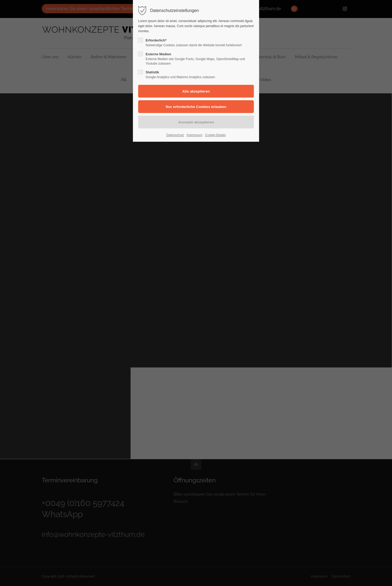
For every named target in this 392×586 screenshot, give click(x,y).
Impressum (195, 135)
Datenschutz (175, 135)
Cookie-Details (215, 135)
